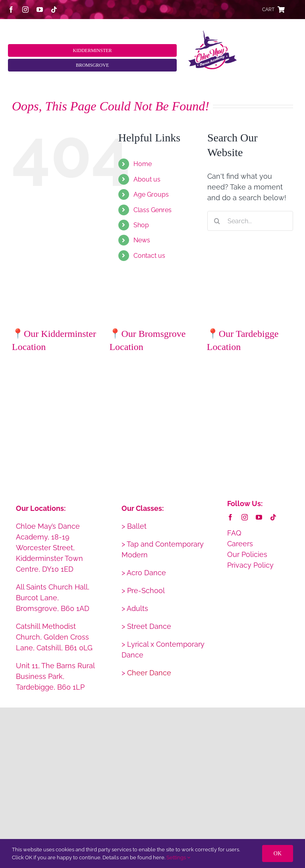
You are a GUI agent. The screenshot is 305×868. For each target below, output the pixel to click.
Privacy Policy (250, 565)
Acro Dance (146, 573)
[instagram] (25, 10)
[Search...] (250, 221)
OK (278, 854)
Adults (137, 608)
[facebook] (11, 10)
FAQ (234, 533)
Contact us (149, 256)
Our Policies (247, 554)
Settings (178, 857)
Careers (240, 544)
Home (143, 164)
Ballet (137, 526)
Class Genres (152, 210)
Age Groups (151, 194)
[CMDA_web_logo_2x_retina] (212, 34)
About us (147, 179)
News (142, 240)
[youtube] (40, 10)
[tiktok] (54, 10)
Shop (141, 225)
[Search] (217, 221)
